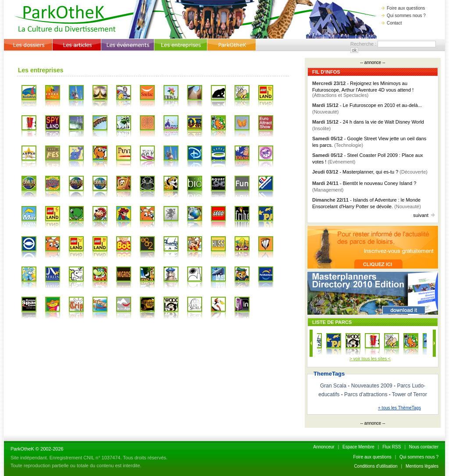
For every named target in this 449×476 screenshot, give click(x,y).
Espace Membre (358, 447)
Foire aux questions (403, 8)
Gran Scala (333, 386)
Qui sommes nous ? (404, 16)
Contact (392, 23)
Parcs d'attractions (366, 394)
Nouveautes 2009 (372, 386)
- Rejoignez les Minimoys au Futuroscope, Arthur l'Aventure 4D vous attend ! (363, 89)
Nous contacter (424, 447)
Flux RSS (392, 447)
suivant (424, 215)
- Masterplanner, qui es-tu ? (370, 172)
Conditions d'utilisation (376, 466)
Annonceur (324, 447)
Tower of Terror (410, 394)
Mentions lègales (422, 466)
